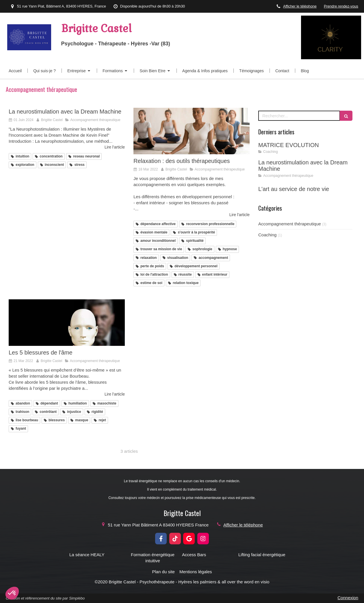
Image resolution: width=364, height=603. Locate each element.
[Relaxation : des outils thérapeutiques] (192, 131)
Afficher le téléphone (300, 6)
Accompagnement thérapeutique (290, 224)
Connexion (348, 598)
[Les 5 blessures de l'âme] (67, 323)
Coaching (267, 235)
